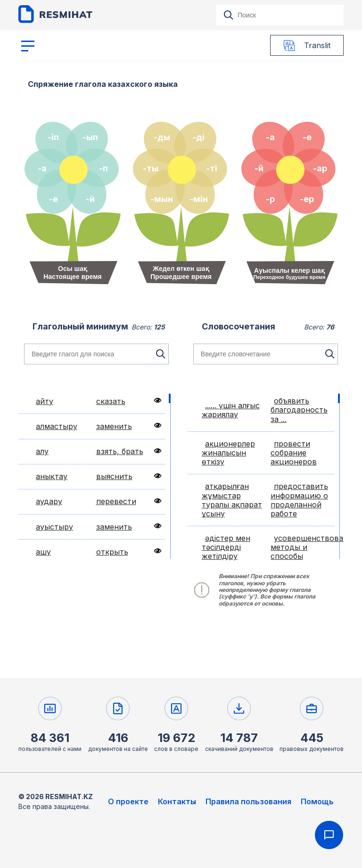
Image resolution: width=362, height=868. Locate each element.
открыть (112, 552)
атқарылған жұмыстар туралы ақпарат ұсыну (232, 500)
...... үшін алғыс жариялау (231, 410)
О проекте (128, 801)
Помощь (317, 801)
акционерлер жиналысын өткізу (228, 453)
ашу (43, 552)
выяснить (114, 476)
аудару (49, 501)
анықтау (52, 476)
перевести (116, 501)
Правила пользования (248, 801)
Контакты (177, 801)
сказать (111, 401)
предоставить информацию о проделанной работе (299, 500)
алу (42, 451)
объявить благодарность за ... (299, 410)
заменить (114, 426)
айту (45, 401)
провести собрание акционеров (294, 453)
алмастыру (57, 426)
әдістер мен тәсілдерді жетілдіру (226, 547)
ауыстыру (54, 527)
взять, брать (120, 451)
